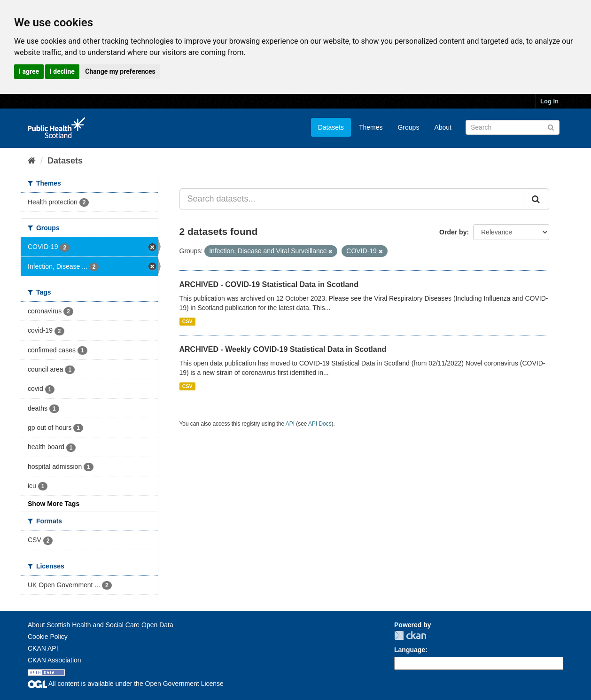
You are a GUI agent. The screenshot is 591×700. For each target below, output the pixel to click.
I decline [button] (62, 71)
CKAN (410, 635)
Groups (408, 127)
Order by (453, 232)
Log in (549, 101)
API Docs (320, 424)
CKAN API (43, 648)
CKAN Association (54, 660)
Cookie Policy (48, 637)
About (443, 127)
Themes (371, 127)
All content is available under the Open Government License (126, 684)
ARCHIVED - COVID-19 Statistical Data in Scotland (269, 284)
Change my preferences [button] (120, 71)
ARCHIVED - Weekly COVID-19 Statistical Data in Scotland (283, 349)
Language (410, 650)
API (290, 424)
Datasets (331, 127)
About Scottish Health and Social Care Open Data (101, 625)
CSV (187, 321)
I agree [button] (29, 71)
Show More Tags (54, 504)
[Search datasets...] (352, 199)
